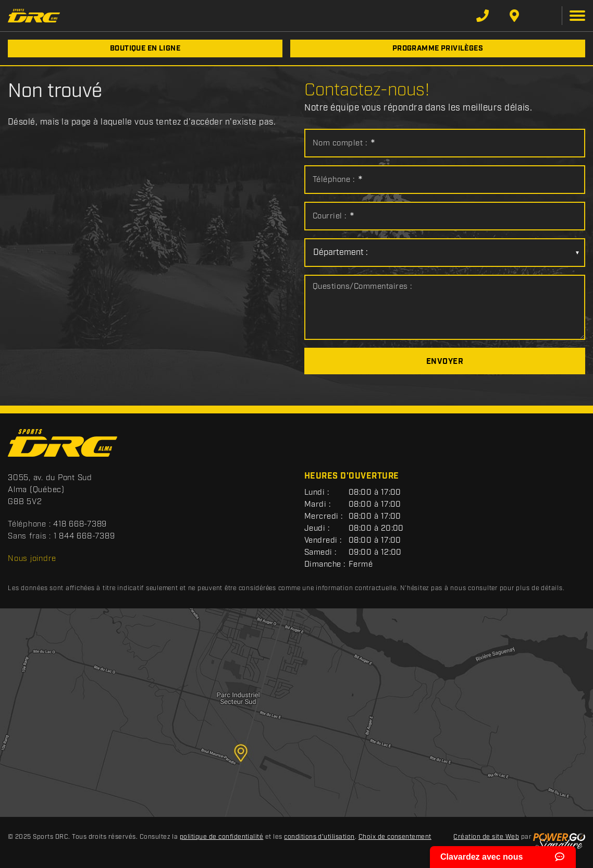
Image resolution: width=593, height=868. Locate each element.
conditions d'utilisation (319, 837)
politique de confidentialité (221, 837)
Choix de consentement (395, 837)
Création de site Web (486, 837)
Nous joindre (32, 559)
